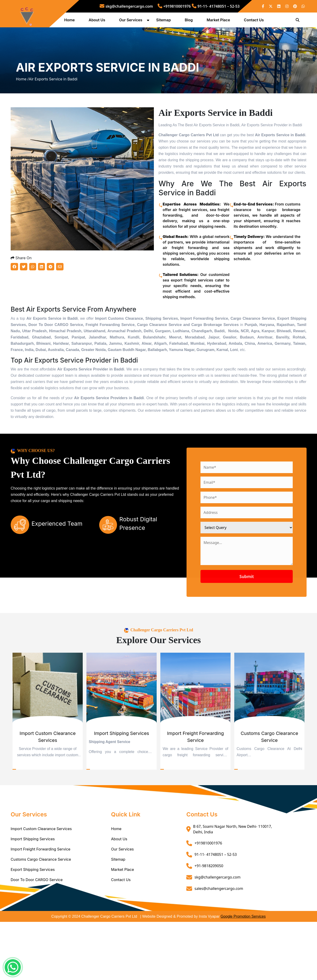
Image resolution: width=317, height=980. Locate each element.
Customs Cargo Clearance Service (41, 912)
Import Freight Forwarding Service (41, 902)
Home (71, 22)
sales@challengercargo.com (219, 942)
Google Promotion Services (243, 969)
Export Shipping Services (33, 923)
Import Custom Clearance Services (41, 882)
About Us (99, 22)
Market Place (220, 22)
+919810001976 (172, 6)
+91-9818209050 (209, 919)
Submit (269, 629)
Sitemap (165, 22)
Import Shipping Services (33, 892)
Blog (190, 22)
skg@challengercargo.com (143, 6)
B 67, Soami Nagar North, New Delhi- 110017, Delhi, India (232, 882)
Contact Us (256, 22)
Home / (22, 107)
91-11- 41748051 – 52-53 (198, 6)
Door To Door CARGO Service (37, 933)
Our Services (133, 22)
